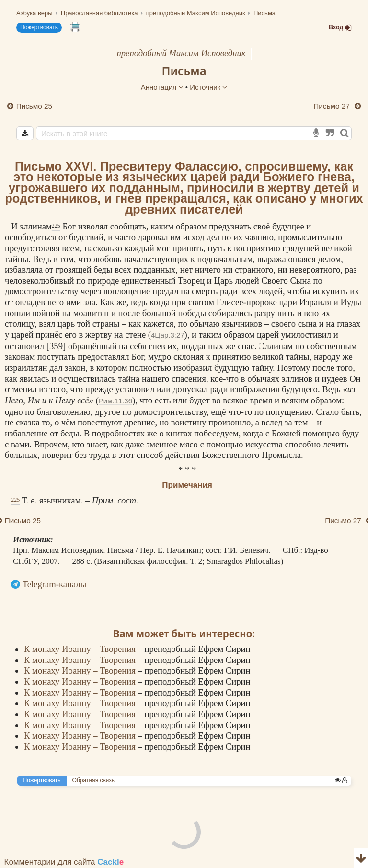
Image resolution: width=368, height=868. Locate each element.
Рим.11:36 (115, 401)
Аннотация (163, 87)
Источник (208, 87)
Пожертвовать (39, 27)
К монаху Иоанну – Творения (81, 649)
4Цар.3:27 (167, 335)
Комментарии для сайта (64, 862)
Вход (340, 28)
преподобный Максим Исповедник (181, 53)
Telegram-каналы (55, 584)
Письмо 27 (333, 106)
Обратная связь (93, 780)
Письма (184, 71)
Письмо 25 (34, 106)
